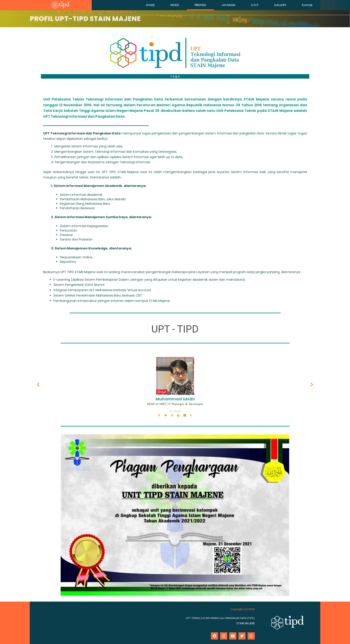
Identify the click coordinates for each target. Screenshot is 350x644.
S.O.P (255, 5)
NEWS (175, 5)
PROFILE (200, 5)
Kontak (307, 5)
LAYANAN (228, 5)
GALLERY (280, 5)
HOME (150, 5)
